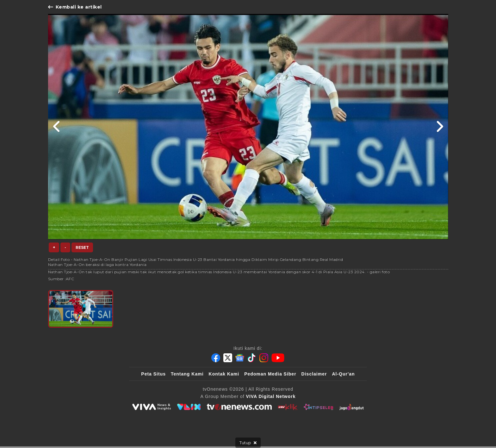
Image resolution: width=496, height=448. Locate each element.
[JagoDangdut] (352, 407)
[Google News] (240, 358)
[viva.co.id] (152, 407)
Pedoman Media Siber (270, 374)
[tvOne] (239, 407)
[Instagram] (264, 358)
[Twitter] (228, 358)
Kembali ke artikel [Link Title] (75, 7)
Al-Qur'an (343, 374)
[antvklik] (288, 407)
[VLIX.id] (189, 407)
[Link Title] (57, 127)
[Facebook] (216, 358)
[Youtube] (278, 358)
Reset (82, 247)
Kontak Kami (224, 374)
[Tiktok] (252, 358)
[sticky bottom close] (248, 443)
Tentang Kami (187, 374)
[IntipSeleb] (318, 407)
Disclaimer (314, 374)
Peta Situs (153, 374)
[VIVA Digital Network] (271, 396)
